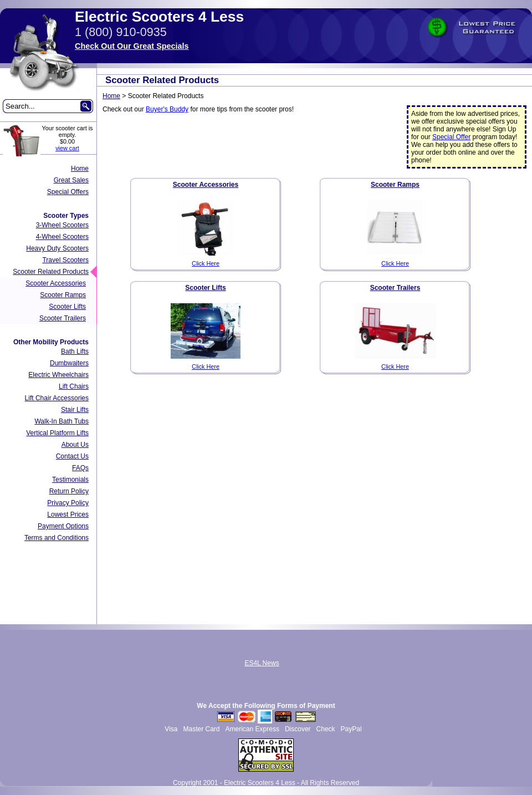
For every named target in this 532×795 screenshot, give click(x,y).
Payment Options (63, 526)
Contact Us (72, 456)
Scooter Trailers (63, 318)
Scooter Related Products (51, 272)
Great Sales (71, 180)
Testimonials (70, 480)
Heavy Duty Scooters (57, 248)
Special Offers (68, 192)
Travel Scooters (65, 260)
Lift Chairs (74, 386)
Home (80, 169)
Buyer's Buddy (167, 109)
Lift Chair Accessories (57, 398)
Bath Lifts (75, 351)
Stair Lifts (75, 410)
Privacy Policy (68, 503)
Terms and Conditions (57, 538)
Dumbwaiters (69, 363)
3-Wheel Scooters (62, 225)
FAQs (80, 468)
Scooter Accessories (56, 283)
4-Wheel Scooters (62, 237)
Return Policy (69, 491)
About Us (75, 445)
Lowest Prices (68, 514)
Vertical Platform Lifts (57, 433)
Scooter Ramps (63, 295)
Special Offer (451, 137)
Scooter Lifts (67, 307)
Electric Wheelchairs (58, 375)
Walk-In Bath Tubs (62, 421)
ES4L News (262, 663)
